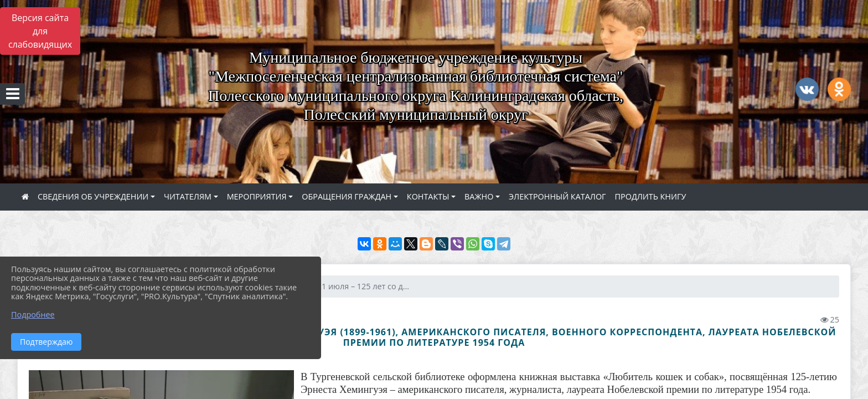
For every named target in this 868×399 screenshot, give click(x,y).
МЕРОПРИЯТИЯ (257, 196)
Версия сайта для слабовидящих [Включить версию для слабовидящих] (40, 31)
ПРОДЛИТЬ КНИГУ (651, 196)
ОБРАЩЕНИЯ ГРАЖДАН (347, 196)
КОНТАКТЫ (428, 196)
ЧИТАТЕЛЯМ (188, 196)
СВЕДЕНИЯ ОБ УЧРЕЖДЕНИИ (93, 196)
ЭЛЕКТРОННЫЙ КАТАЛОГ (557, 196)
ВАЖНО (479, 196)
